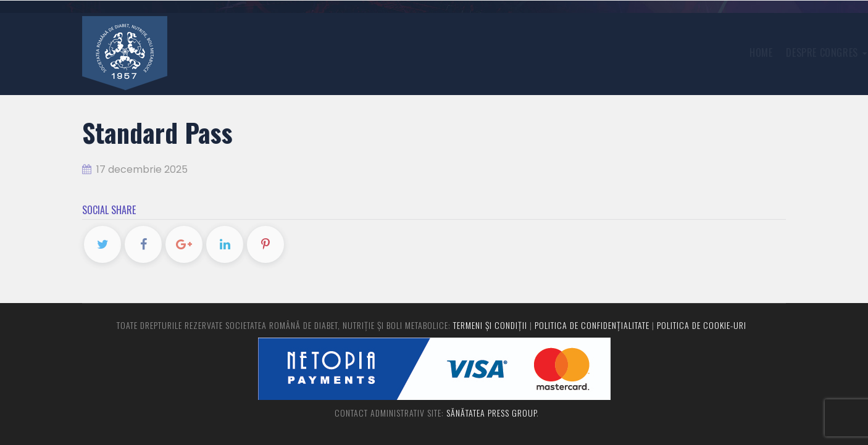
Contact (751, 52)
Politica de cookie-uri (702, 325)
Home (387, 52)
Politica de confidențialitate (592, 325)
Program (698, 52)
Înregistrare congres (557, 52)
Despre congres (453, 52)
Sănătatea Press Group (491, 413)
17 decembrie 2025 (135, 169)
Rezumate (642, 52)
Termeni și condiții (490, 325)
